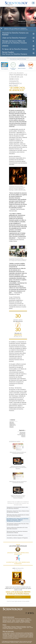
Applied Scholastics (22, 65)
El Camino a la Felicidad (13, 66)
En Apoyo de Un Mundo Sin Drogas (21, 636)
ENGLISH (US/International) (8, 619)
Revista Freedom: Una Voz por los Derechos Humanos (15, 53)
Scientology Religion (29, 633)
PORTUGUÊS (27, 622)
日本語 (13, 620)
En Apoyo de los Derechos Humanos (15, 49)
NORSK (13, 621)
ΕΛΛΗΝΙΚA (17, 622)
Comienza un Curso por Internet (16, 634)
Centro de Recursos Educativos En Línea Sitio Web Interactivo (17, 528)
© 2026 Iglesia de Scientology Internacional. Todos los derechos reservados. (17, 641)
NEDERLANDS (28, 620)
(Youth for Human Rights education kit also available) (18, 601)
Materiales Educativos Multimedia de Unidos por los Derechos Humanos (18, 515)
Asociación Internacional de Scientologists (16, 635)
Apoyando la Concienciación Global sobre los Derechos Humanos (17, 508)
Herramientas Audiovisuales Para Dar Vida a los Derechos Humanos (18, 524)
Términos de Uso (22, 642)
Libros (28, 628)
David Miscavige (6, 634)
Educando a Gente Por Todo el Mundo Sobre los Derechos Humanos (18, 512)
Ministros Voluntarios (12, 628)
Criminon (31, 65)
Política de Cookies (14, 642)
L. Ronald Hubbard (6, 626)
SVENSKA (18, 621)
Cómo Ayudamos (5, 69)
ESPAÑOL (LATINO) (25, 621)
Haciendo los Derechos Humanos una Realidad (15, 34)
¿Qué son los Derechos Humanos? (14, 38)
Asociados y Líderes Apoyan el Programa (17, 538)
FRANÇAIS (5, 620)
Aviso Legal (29, 642)
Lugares (20, 629)
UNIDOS (5, 46)
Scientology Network (20, 633)
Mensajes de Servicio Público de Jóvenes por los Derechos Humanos (14, 42)
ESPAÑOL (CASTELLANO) (8, 622)
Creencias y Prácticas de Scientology (18, 626)
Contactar (16, 629)
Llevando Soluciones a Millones (15, 535)
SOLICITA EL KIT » (18, 597)
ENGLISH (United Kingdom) (20, 619)
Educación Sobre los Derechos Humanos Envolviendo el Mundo (17, 532)
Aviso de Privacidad (6, 642)
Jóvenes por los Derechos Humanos (20, 637)
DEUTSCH (5, 621)
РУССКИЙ (18, 620)
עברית (10, 620)
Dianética (13, 633)
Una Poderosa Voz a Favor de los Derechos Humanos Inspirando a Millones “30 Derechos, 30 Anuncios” (18, 520)
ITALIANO (22, 622)
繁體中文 (22, 620)
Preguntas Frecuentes (22, 628)
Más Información (10, 629)
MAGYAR (9, 621)
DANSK (28, 619)
